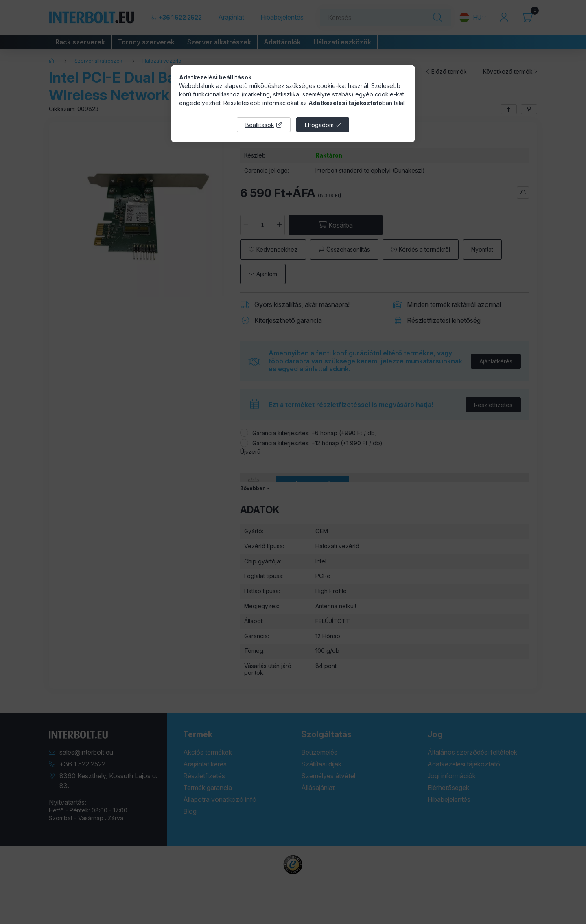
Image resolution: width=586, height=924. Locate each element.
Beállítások (260, 125)
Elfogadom (319, 125)
